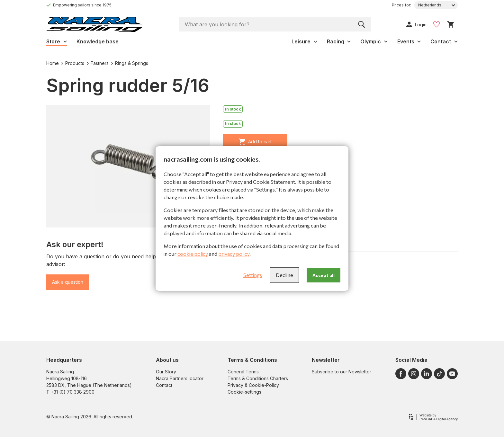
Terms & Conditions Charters (258, 378)
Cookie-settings (244, 392)
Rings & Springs (130, 63)
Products (73, 63)
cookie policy (193, 254)
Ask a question (68, 282)
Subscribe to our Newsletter (342, 372)
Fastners (98, 63)
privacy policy (234, 254)
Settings (253, 275)
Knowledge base (98, 41)
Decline (284, 275)
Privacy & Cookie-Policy (253, 385)
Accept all (324, 275)
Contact (164, 385)
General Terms (243, 372)
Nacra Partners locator (180, 378)
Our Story (166, 372)
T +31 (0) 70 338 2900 (70, 392)
